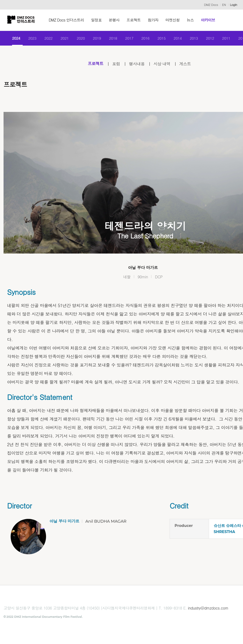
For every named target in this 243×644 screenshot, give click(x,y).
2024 (15, 38)
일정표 (97, 20)
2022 (47, 38)
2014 (178, 38)
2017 (129, 38)
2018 (113, 38)
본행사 (115, 20)
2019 (96, 38)
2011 (227, 38)
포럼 (116, 64)
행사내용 (137, 64)
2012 (211, 38)
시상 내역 (162, 64)
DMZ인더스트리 (21, 20)
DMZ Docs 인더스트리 (67, 20)
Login (234, 5)
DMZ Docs (211, 5)
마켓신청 (173, 20)
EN (224, 5)
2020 (80, 38)
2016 (146, 38)
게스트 (186, 64)
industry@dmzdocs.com (208, 608)
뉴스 (191, 20)
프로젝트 (134, 20)
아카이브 (209, 20)
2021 (64, 38)
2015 (162, 38)
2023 (31, 38)
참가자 (154, 20)
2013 (194, 38)
